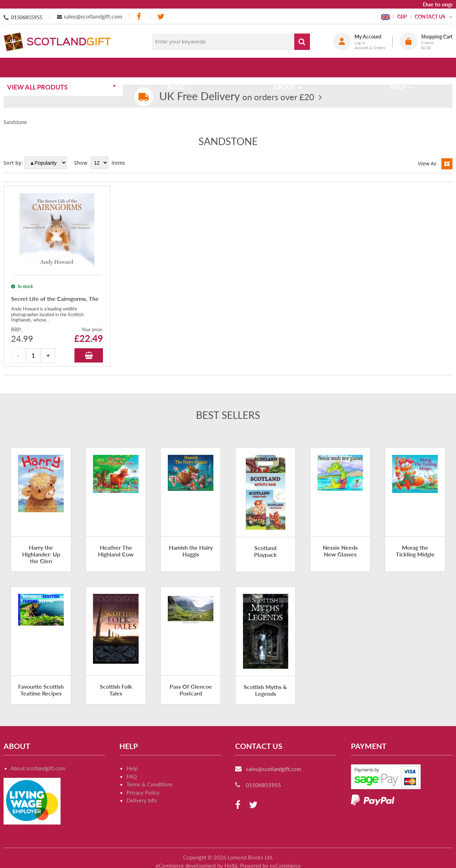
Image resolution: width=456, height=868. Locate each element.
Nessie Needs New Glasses (340, 551)
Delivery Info (142, 800)
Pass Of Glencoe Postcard (191, 690)
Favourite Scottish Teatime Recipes (41, 690)
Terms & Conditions (150, 784)
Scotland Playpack (265, 551)
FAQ (132, 776)
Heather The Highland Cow (116, 551)
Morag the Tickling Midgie (415, 551)
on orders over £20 (237, 97)
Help (132, 768)
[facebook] (140, 17)
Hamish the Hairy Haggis (191, 551)
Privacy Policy (143, 792)
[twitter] (161, 17)
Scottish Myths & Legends (265, 690)
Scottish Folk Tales (116, 690)
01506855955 (27, 17)
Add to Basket (89, 355)
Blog (178, 67)
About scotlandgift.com (38, 768)
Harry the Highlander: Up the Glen (41, 554)
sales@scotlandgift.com (93, 16)
